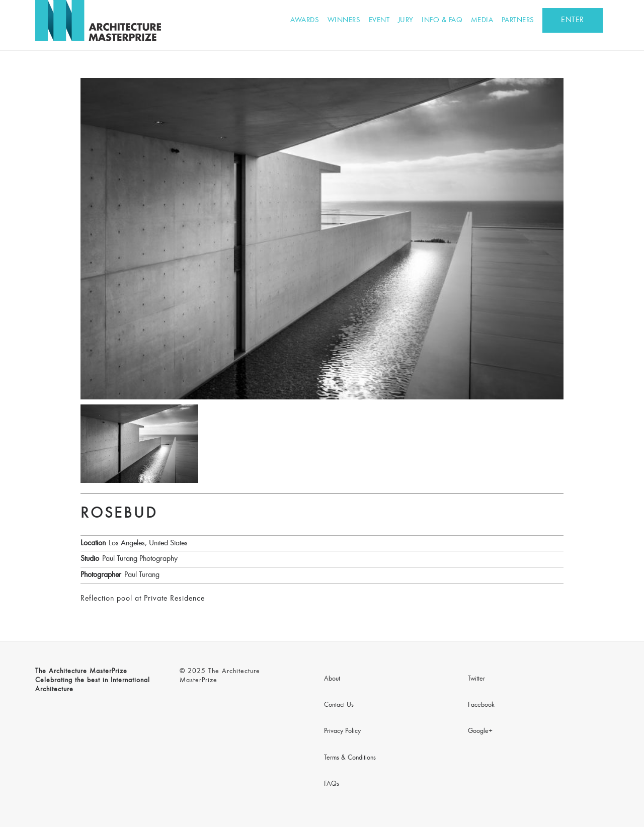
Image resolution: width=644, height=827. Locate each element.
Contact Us (339, 705)
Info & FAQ (442, 20)
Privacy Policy (342, 731)
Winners (344, 20)
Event (379, 20)
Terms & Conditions (350, 758)
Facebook (481, 705)
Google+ (480, 731)
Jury (406, 20)
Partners (518, 20)
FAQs (332, 784)
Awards (305, 20)
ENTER (573, 20)
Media (482, 20)
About (332, 679)
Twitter (476, 679)
